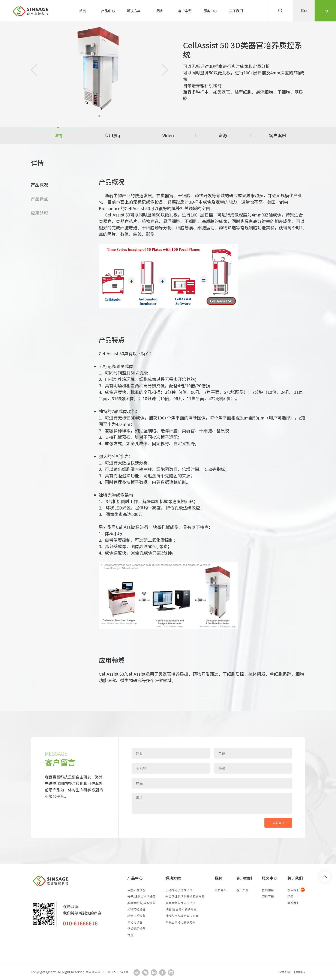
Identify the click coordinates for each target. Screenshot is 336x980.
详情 (58, 135)
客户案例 (278, 135)
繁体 (304, 11)
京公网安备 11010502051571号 (107, 972)
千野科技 (299, 972)
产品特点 (39, 199)
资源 (223, 135)
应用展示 (113, 135)
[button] (99, 116)
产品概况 (39, 185)
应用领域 (39, 213)
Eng (325, 11)
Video (168, 135)
